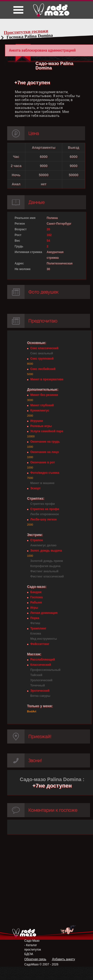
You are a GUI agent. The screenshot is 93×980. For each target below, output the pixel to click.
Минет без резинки (44, 395)
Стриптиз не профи (45, 509)
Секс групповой (42, 359)
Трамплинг (38, 628)
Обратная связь (35, 959)
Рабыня (36, 602)
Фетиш (35, 623)
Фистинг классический (47, 576)
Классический (41, 665)
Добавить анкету (63, 959)
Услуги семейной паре (47, 431)
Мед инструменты (44, 639)
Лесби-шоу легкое (43, 519)
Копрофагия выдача (45, 566)
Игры (34, 608)
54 (48, 241)
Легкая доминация (44, 613)
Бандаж (36, 592)
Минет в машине (42, 483)
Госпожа (36, 597)
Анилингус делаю (43, 545)
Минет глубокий (42, 405)
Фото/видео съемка (45, 473)
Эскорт (35, 488)
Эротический (40, 691)
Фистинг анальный (44, 571)
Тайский (36, 675)
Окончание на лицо (45, 452)
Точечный (38, 685)
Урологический (41, 680)
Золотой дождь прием (47, 561)
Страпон (36, 540)
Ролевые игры (41, 426)
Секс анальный (42, 353)
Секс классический (44, 348)
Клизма (36, 634)
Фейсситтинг (40, 644)
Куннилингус (40, 410)
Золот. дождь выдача (46, 551)
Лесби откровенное (45, 514)
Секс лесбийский (43, 369)
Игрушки (37, 421)
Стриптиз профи (43, 504)
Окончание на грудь (45, 442)
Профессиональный (45, 670)
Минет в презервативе (47, 379)
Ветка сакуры (40, 696)
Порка (35, 618)
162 (49, 235)
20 (48, 229)
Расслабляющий (43, 660)
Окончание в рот (43, 462)
